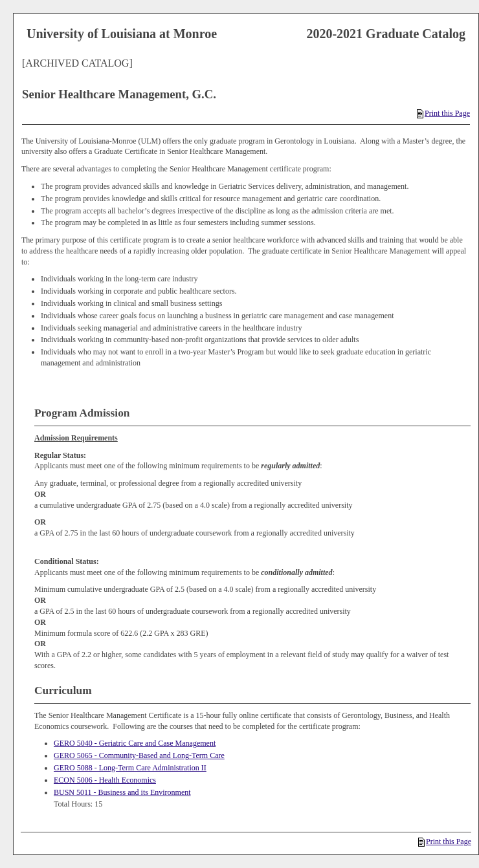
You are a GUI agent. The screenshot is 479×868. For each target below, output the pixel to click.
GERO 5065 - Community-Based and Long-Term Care (139, 755)
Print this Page (443, 113)
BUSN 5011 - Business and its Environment (122, 792)
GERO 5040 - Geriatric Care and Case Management (135, 743)
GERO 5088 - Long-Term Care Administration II (130, 768)
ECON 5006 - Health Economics (105, 780)
